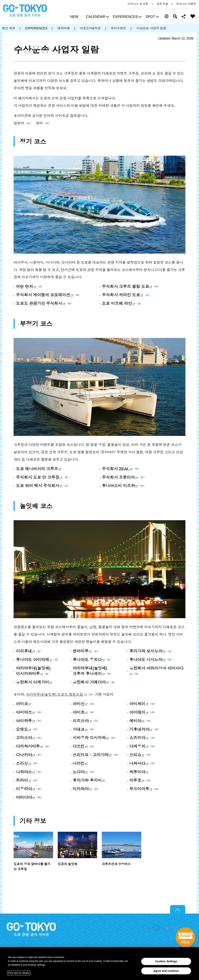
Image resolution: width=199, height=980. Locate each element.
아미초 (79, 712)
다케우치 (137, 746)
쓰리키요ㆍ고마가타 (91, 755)
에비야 (135, 721)
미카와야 (81, 789)
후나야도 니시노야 (146, 660)
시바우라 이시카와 (89, 738)
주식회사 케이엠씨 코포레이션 (43, 295)
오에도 (22, 729)
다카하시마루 (28, 746)
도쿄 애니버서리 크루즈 (37, 469)
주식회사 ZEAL (116, 469)
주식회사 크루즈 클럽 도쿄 (125, 287)
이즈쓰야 (81, 721)
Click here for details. (19, 973)
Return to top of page (178, 909)
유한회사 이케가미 (32, 682)
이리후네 (24, 651)
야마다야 (24, 797)
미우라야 (24, 789)
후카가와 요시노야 (146, 651)
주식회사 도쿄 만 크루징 (38, 477)
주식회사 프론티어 (118, 477)
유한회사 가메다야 (89, 682)
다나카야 (24, 755)
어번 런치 (24, 287)
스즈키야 (137, 738)
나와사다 (137, 763)
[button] (97, 17)
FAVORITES (193, 16)
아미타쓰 (24, 712)
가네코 (79, 729)
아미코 (22, 704)
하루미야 (137, 772)
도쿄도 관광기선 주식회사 (39, 303)
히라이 (22, 780)
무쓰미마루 (139, 789)
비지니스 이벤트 (186, 4)
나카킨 (79, 763)
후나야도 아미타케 (32, 660)
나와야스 (24, 772)
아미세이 (137, 704)
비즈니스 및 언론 (138, 4)
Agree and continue (166, 971)
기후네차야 (139, 729)
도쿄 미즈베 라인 (117, 303)
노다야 (79, 772)
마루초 (135, 780)
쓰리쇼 (135, 755)
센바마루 (81, 651)
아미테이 (137, 712)
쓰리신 (22, 763)
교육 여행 (162, 4)
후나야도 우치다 (87, 660)
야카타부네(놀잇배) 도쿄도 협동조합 (55, 695)
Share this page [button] (184, 16)
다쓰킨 (79, 746)
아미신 (79, 704)
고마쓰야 (24, 738)
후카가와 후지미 (87, 780)
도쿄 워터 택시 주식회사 (38, 486)
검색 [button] (175, 16)
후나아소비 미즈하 (118, 486)
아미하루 (24, 721)
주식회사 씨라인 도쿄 (121, 295)
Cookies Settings (166, 961)
